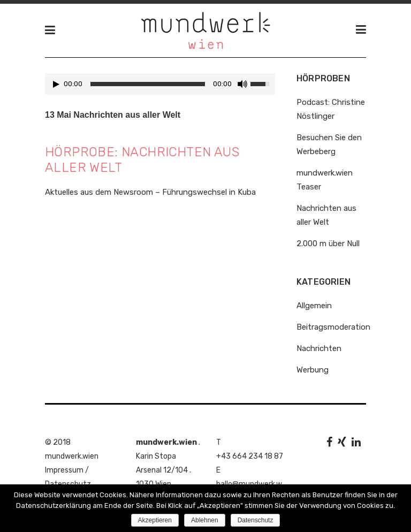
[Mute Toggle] (242, 84)
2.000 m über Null (328, 244)
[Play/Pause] (56, 84)
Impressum (64, 470)
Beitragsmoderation (333, 327)
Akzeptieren (155, 520)
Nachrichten (319, 348)
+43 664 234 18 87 (250, 456)
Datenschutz (256, 520)
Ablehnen (205, 520)
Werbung (313, 370)
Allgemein (314, 306)
